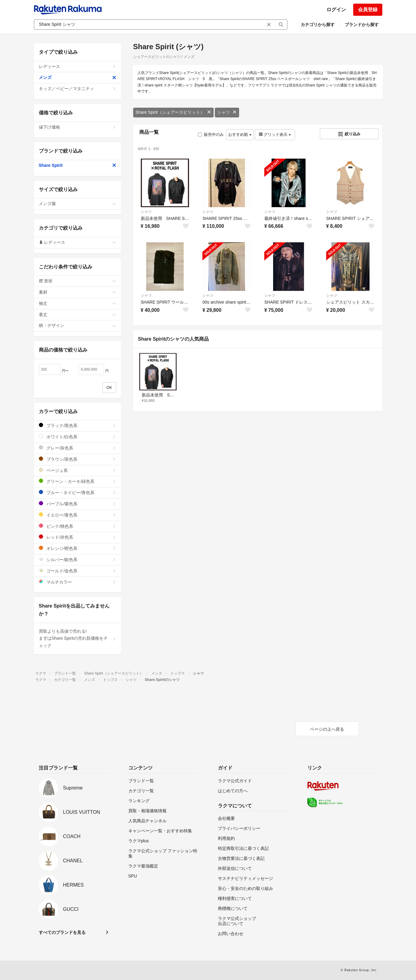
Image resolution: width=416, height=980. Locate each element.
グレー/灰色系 (78, 448)
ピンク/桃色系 (78, 526)
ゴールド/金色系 (78, 571)
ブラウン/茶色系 (78, 459)
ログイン (336, 10)
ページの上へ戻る (327, 729)
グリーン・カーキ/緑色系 (78, 481)
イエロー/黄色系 (78, 515)
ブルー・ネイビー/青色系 (78, 492)
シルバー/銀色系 (78, 559)
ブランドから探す (362, 25)
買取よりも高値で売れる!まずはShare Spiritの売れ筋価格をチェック (78, 638)
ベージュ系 (78, 470)
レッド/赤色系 (78, 537)
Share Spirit (78, 165)
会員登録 (368, 10)
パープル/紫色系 (78, 504)
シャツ (227, 112)
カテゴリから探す (318, 25)
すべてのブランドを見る (62, 932)
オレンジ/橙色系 (78, 548)
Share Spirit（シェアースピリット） (173, 112)
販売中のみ (211, 135)
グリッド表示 (275, 135)
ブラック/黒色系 (78, 425)
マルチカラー (78, 582)
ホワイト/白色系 (78, 437)
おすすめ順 (240, 135)
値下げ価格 (78, 127)
